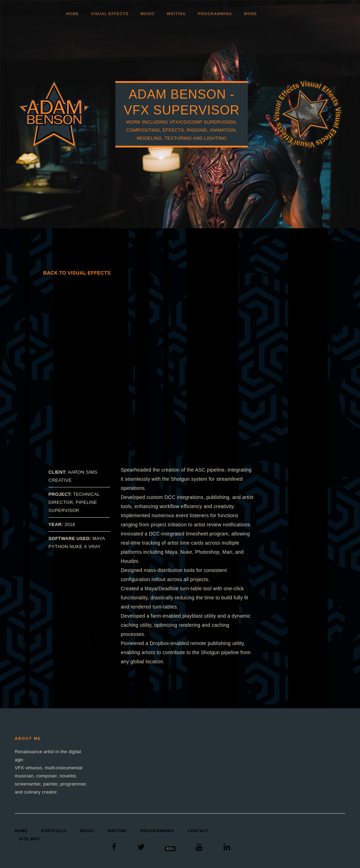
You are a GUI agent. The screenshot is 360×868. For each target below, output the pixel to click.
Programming (215, 14)
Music (148, 14)
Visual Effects (110, 14)
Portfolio (54, 831)
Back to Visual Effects (77, 273)
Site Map (30, 839)
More (250, 14)
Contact (198, 831)
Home (72, 14)
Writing (176, 14)
